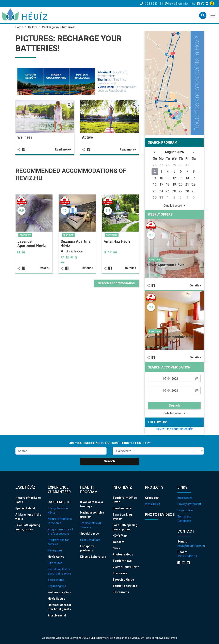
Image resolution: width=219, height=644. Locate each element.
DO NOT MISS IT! (59, 502)
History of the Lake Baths (28, 500)
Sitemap (172, 638)
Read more (63, 150)
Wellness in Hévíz (59, 592)
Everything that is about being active (60, 571)
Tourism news (122, 561)
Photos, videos (123, 554)
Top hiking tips (57, 586)
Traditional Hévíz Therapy (91, 525)
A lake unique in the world (28, 517)
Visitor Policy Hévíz (126, 567)
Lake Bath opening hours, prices (28, 527)
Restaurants (121, 592)
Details (44, 268)
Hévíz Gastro (57, 599)
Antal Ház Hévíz (117, 241)
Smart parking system (122, 517)
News (116, 548)
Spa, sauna (120, 573)
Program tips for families (58, 542)
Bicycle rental (57, 615)
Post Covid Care (90, 540)
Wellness (25, 137)
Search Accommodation (116, 283)
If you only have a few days (92, 504)
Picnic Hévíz (153, 504)
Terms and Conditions (184, 519)
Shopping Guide (123, 580)
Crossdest (152, 498)
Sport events (56, 580)
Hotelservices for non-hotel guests (60, 607)
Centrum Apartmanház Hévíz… (173, 337)
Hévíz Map (120, 536)
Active (87, 137)
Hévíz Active (56, 557)
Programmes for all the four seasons (60, 531)
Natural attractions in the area (60, 521)
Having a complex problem (92, 515)
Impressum (185, 498)
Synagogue (55, 550)
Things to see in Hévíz (58, 510)
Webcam (118, 542)
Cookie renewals (156, 638)
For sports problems (87, 548)
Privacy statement (189, 504)
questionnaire (122, 508)
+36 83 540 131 (187, 556)
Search (174, 405)
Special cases (90, 534)
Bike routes (55, 563)
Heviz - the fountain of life (174, 429)
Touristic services (125, 586)
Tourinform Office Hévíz (125, 500)
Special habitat (25, 508)
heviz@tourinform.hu (191, 546)
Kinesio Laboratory (93, 557)
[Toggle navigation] (213, 15)
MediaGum (138, 638)
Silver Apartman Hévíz (166, 265)
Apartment (25, 235)
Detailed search (174, 206)
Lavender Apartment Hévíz (32, 244)
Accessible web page (55, 638)
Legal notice (185, 510)
